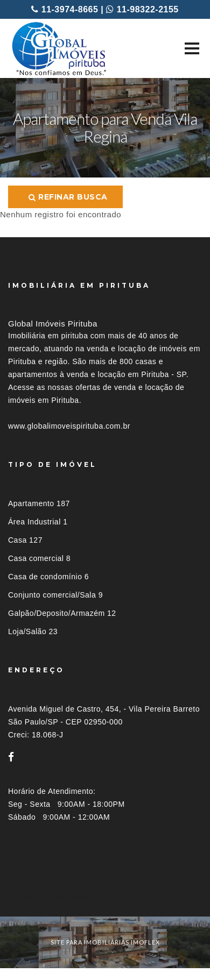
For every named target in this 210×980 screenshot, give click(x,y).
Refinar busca (68, 197)
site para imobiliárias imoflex (105, 942)
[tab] (105, 897)
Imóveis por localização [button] (52, 897)
